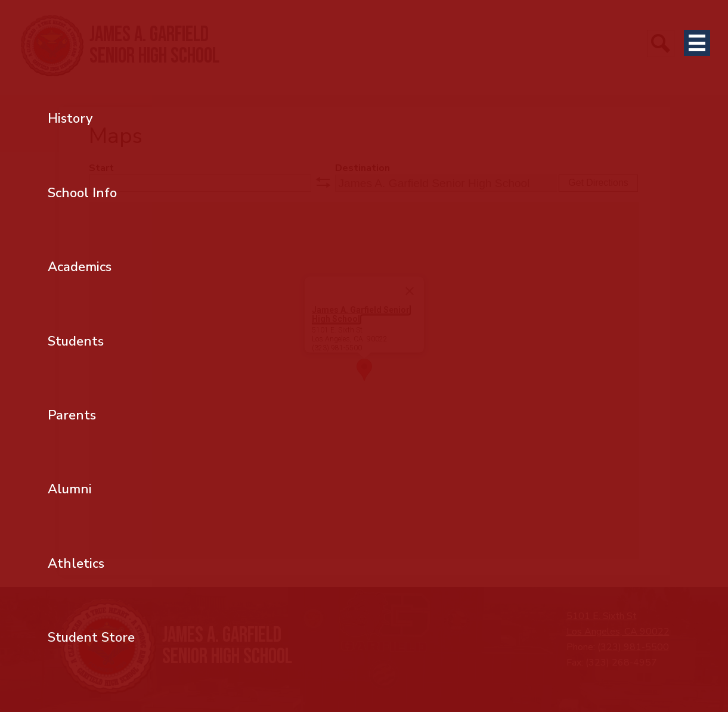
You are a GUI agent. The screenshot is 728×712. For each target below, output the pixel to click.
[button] (364, 370)
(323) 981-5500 (633, 647)
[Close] (410, 291)
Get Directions (598, 183)
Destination (363, 168)
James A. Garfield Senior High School (361, 314)
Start (101, 168)
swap (323, 182)
